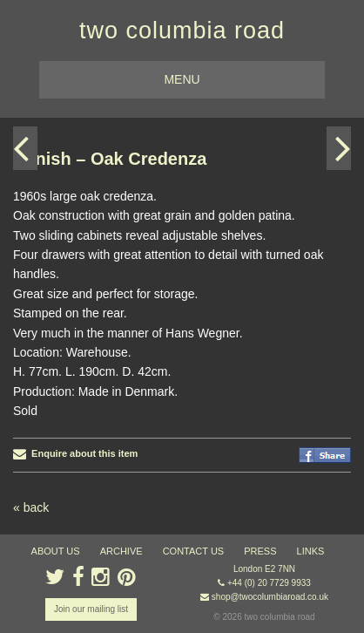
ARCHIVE (121, 551)
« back (31, 507)
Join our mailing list (91, 609)
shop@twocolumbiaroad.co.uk (270, 597)
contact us (194, 551)
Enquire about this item (75, 453)
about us (56, 551)
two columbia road (182, 31)
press (260, 551)
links (311, 551)
